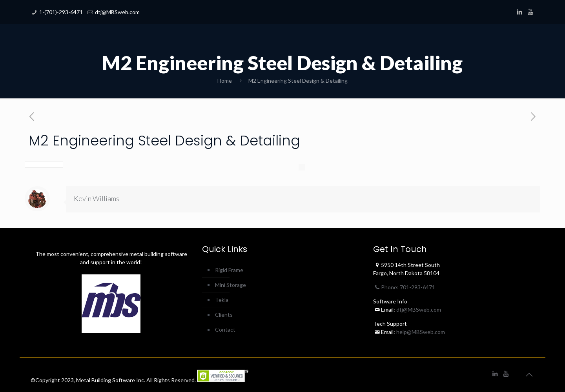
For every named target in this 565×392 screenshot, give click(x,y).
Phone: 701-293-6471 (404, 287)
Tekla (222, 300)
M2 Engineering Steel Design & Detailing (298, 81)
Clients (224, 315)
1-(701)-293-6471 (61, 12)
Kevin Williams (97, 198)
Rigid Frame (229, 270)
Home (225, 81)
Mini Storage (231, 285)
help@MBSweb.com (421, 332)
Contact (225, 329)
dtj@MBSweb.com (117, 12)
